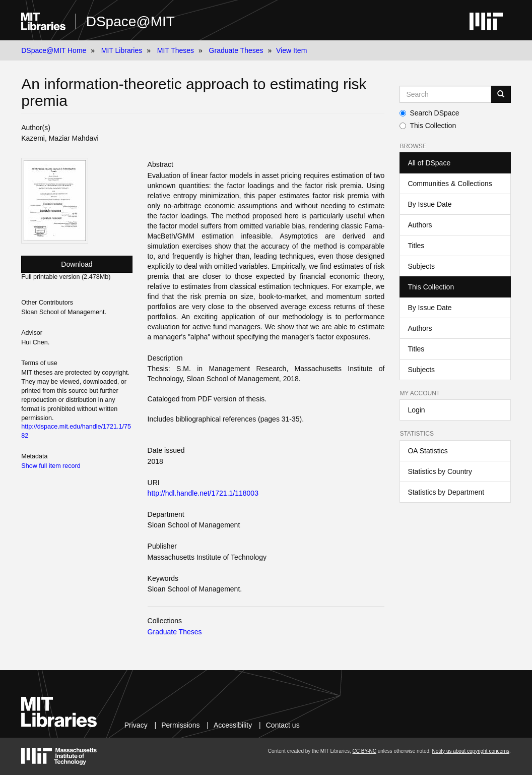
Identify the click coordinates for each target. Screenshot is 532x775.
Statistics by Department (446, 492)
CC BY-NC (364, 751)
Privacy (136, 725)
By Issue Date (429, 204)
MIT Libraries (122, 50)
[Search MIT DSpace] (445, 94)
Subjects (421, 266)
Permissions (180, 725)
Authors (420, 225)
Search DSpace (429, 113)
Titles (416, 246)
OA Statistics (427, 451)
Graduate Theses (236, 50)
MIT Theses (176, 50)
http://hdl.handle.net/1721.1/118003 (203, 493)
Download (77, 264)
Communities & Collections (450, 184)
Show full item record (51, 466)
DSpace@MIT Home (54, 50)
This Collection (428, 126)
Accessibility (233, 725)
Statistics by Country (440, 471)
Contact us (283, 725)
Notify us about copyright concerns (471, 751)
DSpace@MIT (130, 21)
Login (416, 410)
